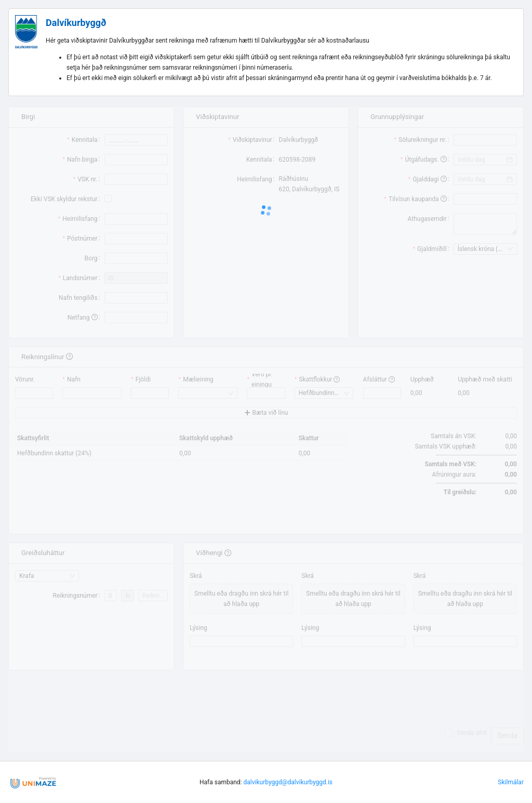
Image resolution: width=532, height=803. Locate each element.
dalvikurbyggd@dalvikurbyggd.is (288, 782)
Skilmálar (511, 782)
